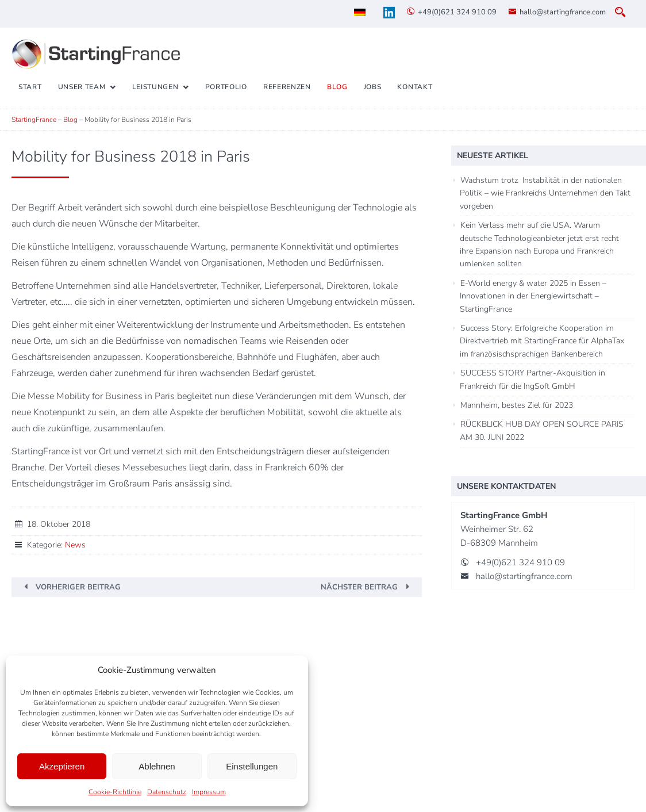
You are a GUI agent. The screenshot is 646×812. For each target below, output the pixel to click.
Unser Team (82, 87)
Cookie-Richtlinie (115, 792)
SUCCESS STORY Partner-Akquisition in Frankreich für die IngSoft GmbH (532, 379)
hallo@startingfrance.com (563, 12)
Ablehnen (157, 766)
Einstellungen (252, 766)
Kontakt (415, 87)
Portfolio (226, 87)
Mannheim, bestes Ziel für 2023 (517, 405)
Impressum (209, 792)
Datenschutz (167, 792)
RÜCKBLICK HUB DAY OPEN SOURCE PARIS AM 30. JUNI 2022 (542, 430)
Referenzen (287, 87)
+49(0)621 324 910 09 (457, 12)
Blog (337, 87)
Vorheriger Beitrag (78, 587)
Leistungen (155, 87)
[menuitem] (360, 12)
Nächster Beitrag (359, 587)
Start (30, 87)
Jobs (373, 87)
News (75, 545)
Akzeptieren (62, 766)
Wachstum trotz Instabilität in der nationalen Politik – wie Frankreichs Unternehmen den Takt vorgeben (545, 193)
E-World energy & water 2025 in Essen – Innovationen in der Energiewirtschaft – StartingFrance (533, 296)
